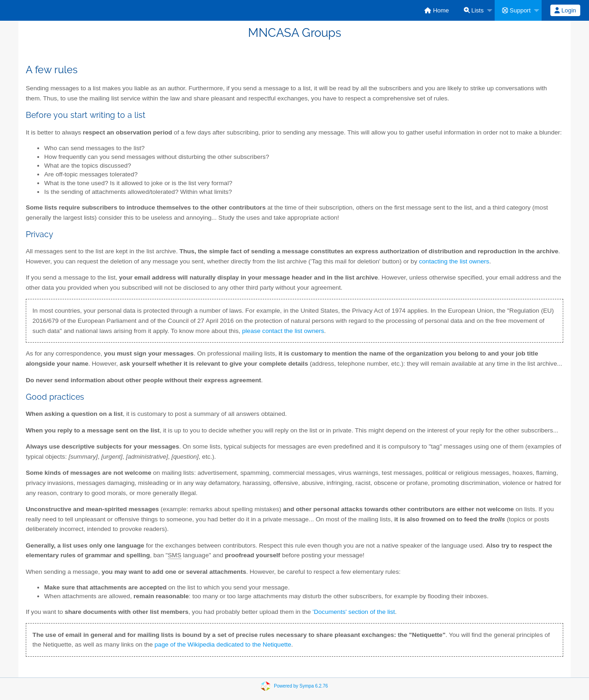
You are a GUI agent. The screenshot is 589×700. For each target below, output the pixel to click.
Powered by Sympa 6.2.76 (301, 686)
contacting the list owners (454, 261)
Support (516, 10)
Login (565, 10)
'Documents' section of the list (354, 612)
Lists (474, 10)
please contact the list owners (283, 331)
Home (436, 10)
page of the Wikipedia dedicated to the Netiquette (223, 645)
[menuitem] (436, 10)
